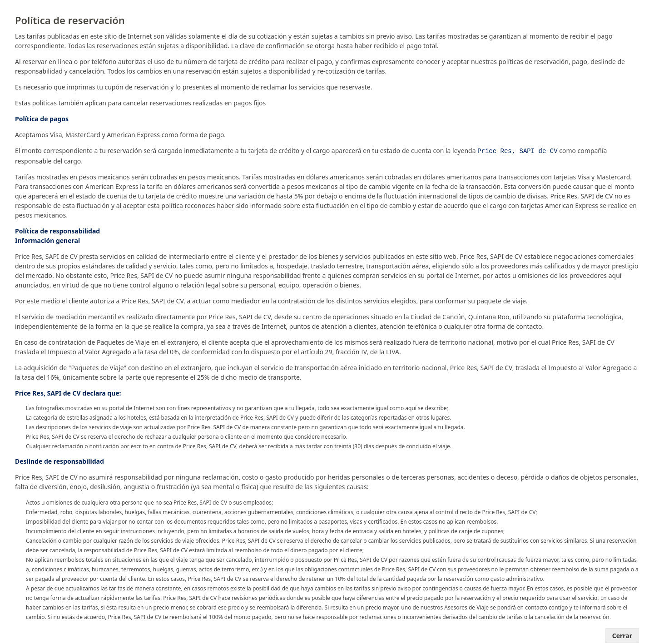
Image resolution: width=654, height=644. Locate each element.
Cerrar (622, 635)
